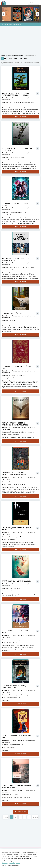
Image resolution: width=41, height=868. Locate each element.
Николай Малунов (13, 435)
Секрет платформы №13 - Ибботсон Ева (17, 737)
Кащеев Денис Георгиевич (15, 270)
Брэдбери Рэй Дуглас (14, 697)
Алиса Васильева (12, 591)
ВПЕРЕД (35, 817)
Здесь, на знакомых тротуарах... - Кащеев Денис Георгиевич (16, 259)
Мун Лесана (11, 215)
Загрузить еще (20, 812)
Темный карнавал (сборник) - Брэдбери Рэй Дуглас (14, 687)
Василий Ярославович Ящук (16, 484)
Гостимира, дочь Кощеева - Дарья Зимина (16, 529)
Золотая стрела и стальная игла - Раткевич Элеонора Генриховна (16, 94)
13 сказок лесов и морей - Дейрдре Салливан (16, 367)
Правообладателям (14, 863)
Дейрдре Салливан (13, 378)
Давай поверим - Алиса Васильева (17, 581)
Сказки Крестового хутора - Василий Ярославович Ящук (14, 474)
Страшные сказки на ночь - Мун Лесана (15, 204)
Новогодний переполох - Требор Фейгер (16, 632)
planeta (5, 3)
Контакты (5, 863)
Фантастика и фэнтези (19, 98)
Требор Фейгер (12, 642)
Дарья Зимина (11, 539)
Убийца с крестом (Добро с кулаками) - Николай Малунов (15, 424)
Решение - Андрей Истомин (13, 313)
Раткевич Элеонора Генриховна (17, 105)
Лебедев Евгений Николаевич (17, 160)
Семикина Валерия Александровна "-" (19, 797)
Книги (8, 98)
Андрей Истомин (12, 323)
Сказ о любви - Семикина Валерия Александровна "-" (16, 786)
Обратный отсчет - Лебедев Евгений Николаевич (17, 149)
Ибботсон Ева (11, 747)
